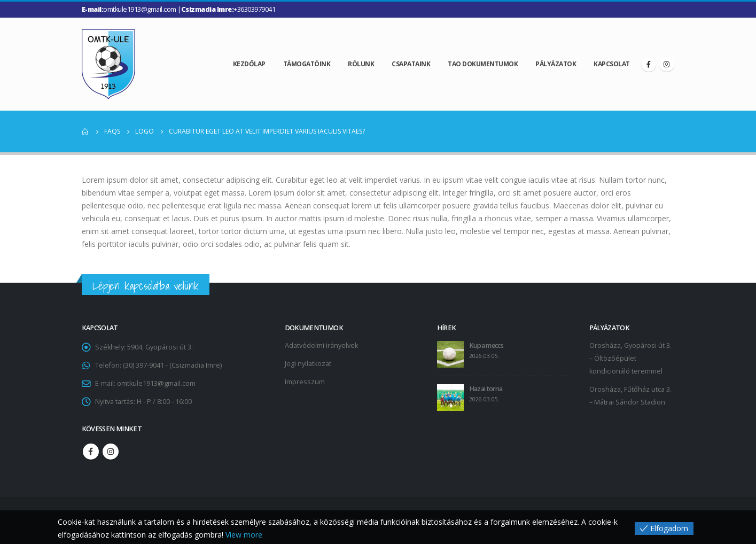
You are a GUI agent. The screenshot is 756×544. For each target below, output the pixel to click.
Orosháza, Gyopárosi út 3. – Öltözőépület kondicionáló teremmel (630, 358)
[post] (450, 354)
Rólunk (361, 64)
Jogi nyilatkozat (308, 364)
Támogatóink (307, 64)
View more (244, 535)
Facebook (91, 452)
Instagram (111, 452)
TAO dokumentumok (483, 64)
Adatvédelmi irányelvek (321, 345)
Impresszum (305, 382)
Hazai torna (486, 389)
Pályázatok (556, 64)
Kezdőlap (249, 64)
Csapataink (411, 64)
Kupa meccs (486, 345)
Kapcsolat (612, 64)
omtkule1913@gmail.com (156, 383)
